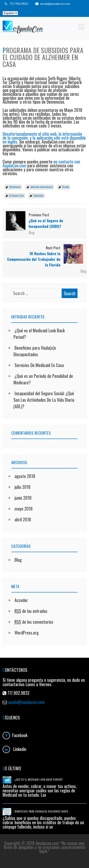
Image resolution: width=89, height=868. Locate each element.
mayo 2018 (24, 509)
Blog (32, 233)
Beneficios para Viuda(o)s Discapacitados (35, 351)
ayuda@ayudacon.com (53, 4)
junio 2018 (23, 498)
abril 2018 (23, 519)
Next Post (44, 256)
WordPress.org (26, 633)
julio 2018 (22, 487)
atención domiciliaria (42, 187)
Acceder (21, 600)
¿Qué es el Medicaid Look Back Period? (39, 779)
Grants (66, 187)
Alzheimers (15, 187)
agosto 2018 (25, 476)
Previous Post (44, 221)
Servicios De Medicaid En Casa (39, 365)
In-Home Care (17, 195)
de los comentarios (33, 622)
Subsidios (39, 195)
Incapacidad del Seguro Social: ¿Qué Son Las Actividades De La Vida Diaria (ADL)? (44, 400)
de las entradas (30, 611)
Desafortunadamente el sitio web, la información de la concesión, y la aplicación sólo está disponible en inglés (44, 138)
